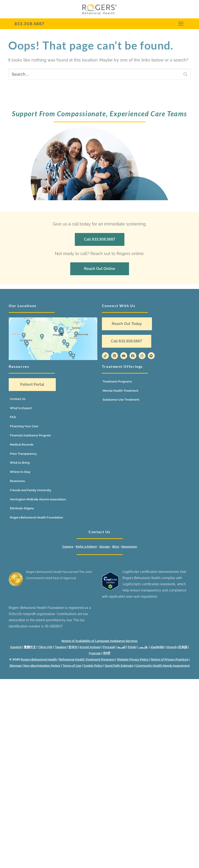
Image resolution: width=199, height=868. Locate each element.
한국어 (73, 647)
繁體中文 (30, 647)
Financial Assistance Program (30, 435)
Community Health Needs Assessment (163, 666)
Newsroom (129, 547)
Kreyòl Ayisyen (90, 647)
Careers (68, 547)
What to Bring (20, 463)
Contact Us (18, 399)
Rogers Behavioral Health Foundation (36, 517)
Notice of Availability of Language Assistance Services (99, 641)
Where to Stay (20, 472)
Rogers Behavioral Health (39, 659)
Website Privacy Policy (133, 659)
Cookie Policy (93, 666)
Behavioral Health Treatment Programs (87, 659)
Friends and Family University (31, 490)
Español (16, 647)
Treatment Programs (117, 381)
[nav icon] (181, 24)
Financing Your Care (24, 426)
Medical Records (22, 445)
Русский (109, 647)
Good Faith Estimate (119, 666)
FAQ (13, 417)
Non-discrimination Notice (42, 666)
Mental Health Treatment (121, 391)
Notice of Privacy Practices (170, 659)
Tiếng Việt (45, 647)
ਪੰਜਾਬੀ (107, 653)
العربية (121, 647)
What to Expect (21, 408)
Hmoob (171, 647)
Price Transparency (23, 454)
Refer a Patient (86, 547)
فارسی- (143, 647)
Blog (116, 547)
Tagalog (60, 647)
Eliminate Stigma (22, 508)
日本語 (183, 647)
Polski (132, 647)
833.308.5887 (29, 24)
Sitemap (16, 666)
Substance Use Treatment (121, 400)
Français (95, 653)
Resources (17, 481)
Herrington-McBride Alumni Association (38, 499)
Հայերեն (157, 647)
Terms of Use (72, 666)
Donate (105, 547)
